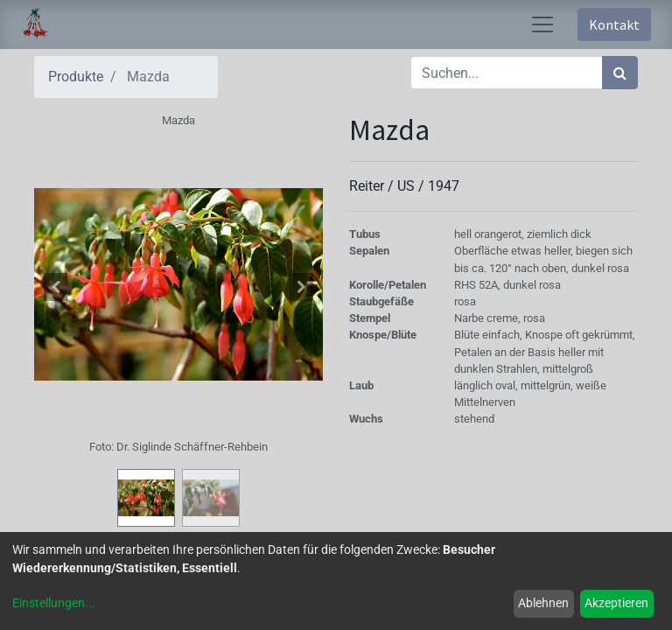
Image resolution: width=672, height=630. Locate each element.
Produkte (76, 77)
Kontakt (614, 24)
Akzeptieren (616, 603)
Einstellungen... (54, 603)
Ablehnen (543, 603)
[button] (56, 287)
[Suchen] (620, 73)
